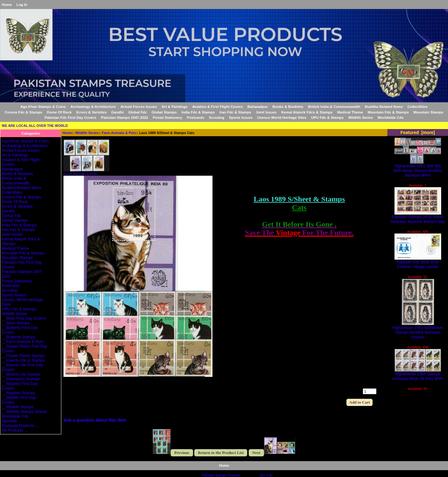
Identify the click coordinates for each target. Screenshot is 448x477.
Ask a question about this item (95, 420)
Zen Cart (266, 475)
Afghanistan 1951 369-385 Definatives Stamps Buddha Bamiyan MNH (418, 169)
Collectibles (417, 107)
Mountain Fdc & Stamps (388, 112)
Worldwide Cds (391, 117)
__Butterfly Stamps (19, 337)
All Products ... (15, 430)
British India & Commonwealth (334, 107)
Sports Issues (241, 117)
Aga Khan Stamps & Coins (43, 107)
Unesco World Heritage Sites (282, 117)
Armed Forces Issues (139, 107)
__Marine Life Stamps (21, 374)
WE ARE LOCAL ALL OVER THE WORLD (35, 126)
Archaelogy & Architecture (93, 107)
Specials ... (12, 421)
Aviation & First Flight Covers (218, 107)
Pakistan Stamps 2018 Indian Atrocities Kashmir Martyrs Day (418, 217)
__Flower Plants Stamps (23, 356)
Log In (22, 5)
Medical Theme (350, 112)
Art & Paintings (175, 107)
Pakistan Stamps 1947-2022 (125, 117)
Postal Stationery (168, 117)
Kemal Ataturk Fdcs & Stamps (307, 112)
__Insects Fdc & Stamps (23, 360)
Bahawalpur (258, 107)
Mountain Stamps (429, 112)
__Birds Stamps (16, 323)
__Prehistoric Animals (21, 379)
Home (7, 5)
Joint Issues (266, 112)
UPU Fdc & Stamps (327, 117)
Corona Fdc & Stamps (23, 112)
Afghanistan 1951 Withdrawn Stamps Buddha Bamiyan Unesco (418, 330)
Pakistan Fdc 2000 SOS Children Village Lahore (418, 262)
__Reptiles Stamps (19, 393)
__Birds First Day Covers (24, 318)
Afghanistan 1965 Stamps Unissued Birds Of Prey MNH (418, 374)
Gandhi (117, 112)
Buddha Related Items (384, 107)
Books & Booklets (288, 107)
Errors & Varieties (91, 112)
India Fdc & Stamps (198, 112)
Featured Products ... (20, 426)
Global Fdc (138, 112)
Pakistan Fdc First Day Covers (70, 117)
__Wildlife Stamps (18, 407)
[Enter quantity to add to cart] (370, 391)
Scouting (217, 117)
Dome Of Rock (59, 112)
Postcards (195, 117)
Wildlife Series (87, 133)
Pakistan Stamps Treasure (221, 475)
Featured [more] (418, 132)
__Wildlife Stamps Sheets (24, 412)
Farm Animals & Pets (119, 133)
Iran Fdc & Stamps (235, 112)
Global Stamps (164, 112)
